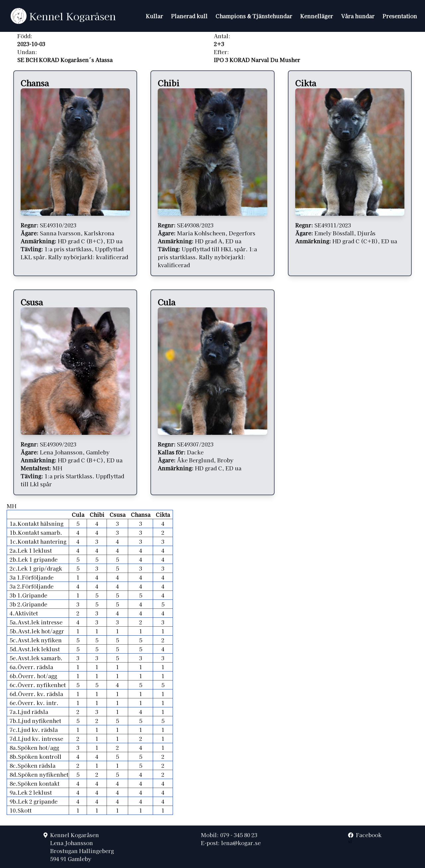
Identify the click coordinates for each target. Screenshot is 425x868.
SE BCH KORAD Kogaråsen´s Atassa (65, 60)
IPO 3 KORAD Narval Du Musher (257, 60)
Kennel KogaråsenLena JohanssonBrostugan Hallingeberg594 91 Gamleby (82, 847)
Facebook (365, 835)
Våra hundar (358, 16)
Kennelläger (317, 16)
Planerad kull (189, 16)
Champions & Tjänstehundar (254, 16)
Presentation (400, 16)
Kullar (154, 16)
